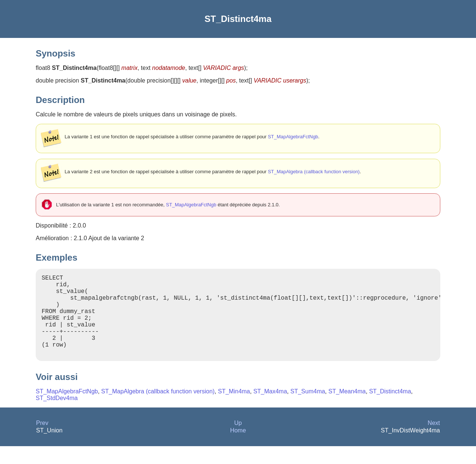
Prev (42, 441)
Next (434, 441)
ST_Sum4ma (308, 409)
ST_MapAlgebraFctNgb (293, 137)
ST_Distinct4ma (390, 409)
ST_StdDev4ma (57, 416)
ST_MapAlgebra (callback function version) (314, 172)
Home (238, 448)
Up (238, 441)
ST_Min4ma (234, 409)
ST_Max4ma (270, 409)
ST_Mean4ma (347, 409)
